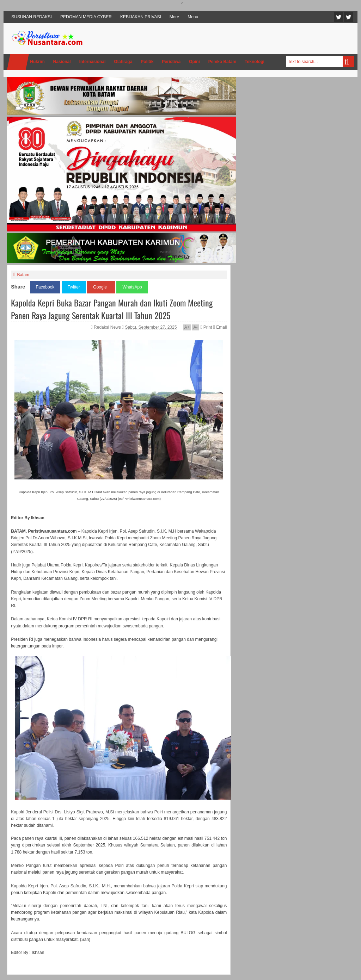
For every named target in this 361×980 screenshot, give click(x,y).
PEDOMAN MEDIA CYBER (86, 17)
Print (206, 327)
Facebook (349, 17)
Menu (193, 17)
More (174, 17)
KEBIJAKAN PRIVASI (141, 17)
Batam (23, 275)
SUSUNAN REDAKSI (32, 17)
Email (220, 327)
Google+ (101, 287)
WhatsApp (132, 287)
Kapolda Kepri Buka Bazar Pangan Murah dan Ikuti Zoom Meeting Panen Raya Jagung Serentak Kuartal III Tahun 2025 (112, 309)
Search (348, 62)
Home (18, 62)
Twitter (339, 17)
